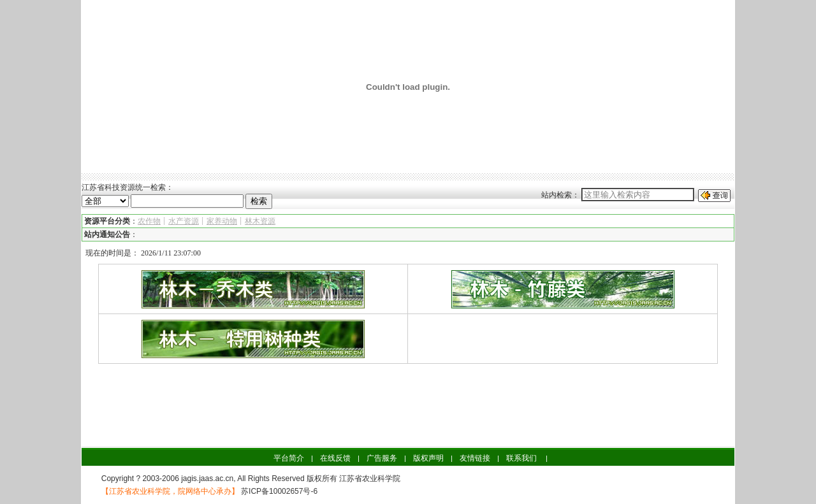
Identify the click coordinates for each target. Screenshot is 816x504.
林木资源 (260, 221)
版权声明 (428, 458)
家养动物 (222, 221)
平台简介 (289, 458)
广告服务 (382, 458)
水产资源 (184, 221)
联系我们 (521, 458)
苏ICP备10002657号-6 (278, 491)
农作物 (149, 221)
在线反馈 (335, 458)
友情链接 (475, 458)
